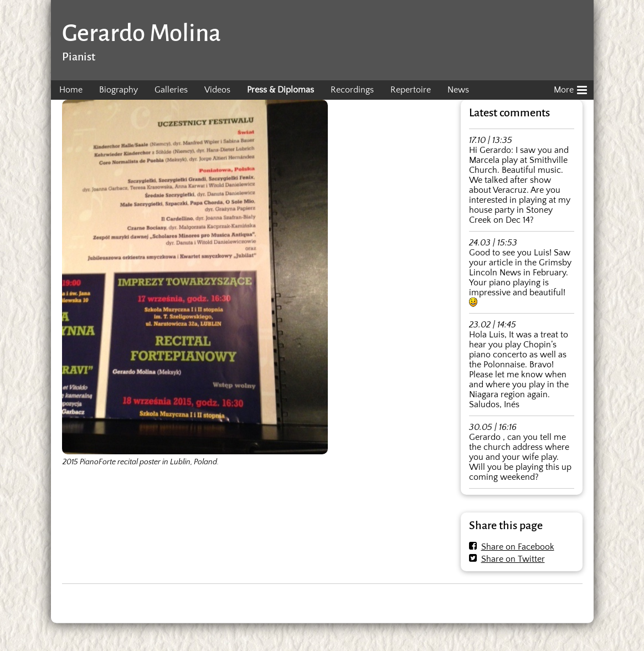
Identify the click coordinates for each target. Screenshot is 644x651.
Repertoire (411, 90)
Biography (119, 90)
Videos (217, 90)
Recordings (352, 90)
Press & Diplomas (280, 90)
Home (71, 90)
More (570, 88)
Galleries (171, 90)
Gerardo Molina (141, 33)
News (458, 90)
